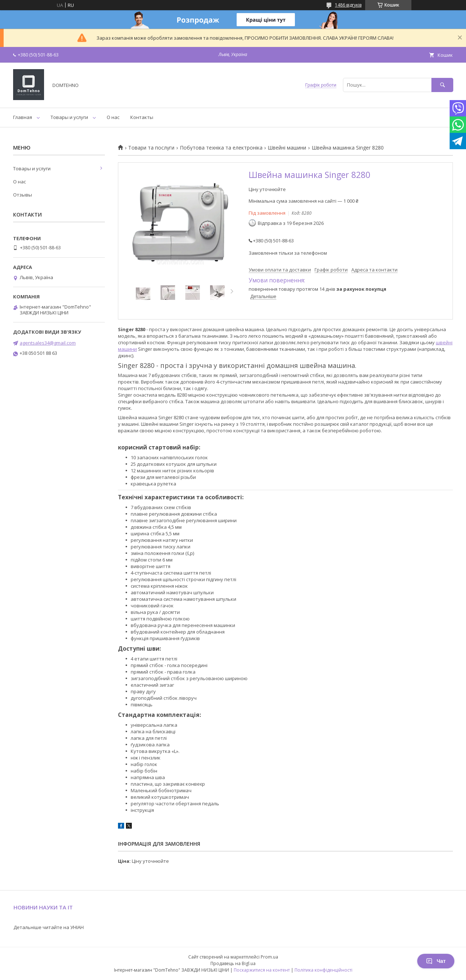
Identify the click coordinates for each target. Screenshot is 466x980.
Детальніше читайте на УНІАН (49, 927)
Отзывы (23, 195)
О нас (113, 117)
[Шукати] (442, 85)
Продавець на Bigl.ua (233, 963)
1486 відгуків (348, 5)
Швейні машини (287, 148)
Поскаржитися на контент (262, 970)
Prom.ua (269, 957)
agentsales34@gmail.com (48, 343)
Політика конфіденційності (323, 970)
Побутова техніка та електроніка (221, 148)
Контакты (142, 117)
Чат (436, 961)
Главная (23, 117)
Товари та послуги (151, 148)
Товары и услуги (69, 117)
